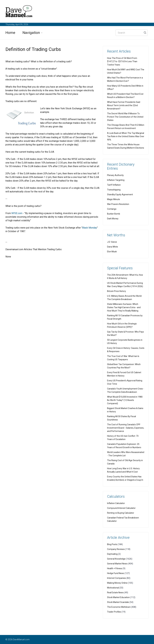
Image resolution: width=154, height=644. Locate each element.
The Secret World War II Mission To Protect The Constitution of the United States (125, 117)
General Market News (117, 564)
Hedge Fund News (116, 573)
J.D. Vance (112, 242)
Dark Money (113, 219)
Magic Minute (114, 199)
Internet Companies (117, 578)
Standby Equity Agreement (120, 194)
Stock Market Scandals (118, 602)
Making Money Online (117, 583)
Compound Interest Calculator (121, 508)
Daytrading (112, 554)
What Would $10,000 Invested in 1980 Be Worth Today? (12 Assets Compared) (125, 400)
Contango (112, 209)
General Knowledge (116, 559)
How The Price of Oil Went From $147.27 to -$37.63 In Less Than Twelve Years (122, 61)
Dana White (113, 247)
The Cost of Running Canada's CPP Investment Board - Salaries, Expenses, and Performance (126, 428)
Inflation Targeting (116, 180)
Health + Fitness (115, 568)
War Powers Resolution (118, 204)
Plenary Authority (115, 175)
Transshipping (114, 190)
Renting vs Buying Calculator (121, 513)
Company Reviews (116, 549)
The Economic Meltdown (119, 607)
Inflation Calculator (116, 503)
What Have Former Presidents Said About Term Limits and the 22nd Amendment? (124, 105)
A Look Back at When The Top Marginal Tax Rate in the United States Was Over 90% (126, 136)
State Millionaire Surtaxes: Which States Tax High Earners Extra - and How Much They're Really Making (124, 307)
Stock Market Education (118, 597)
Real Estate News (115, 593)
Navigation (31, 33)
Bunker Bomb (114, 214)
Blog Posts (112, 544)
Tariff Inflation (114, 185)
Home (10, 33)
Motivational (113, 588)
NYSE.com (17, 213)
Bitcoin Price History (117, 291)
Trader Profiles (114, 612)
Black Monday (90, 228)
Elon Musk (112, 252)
